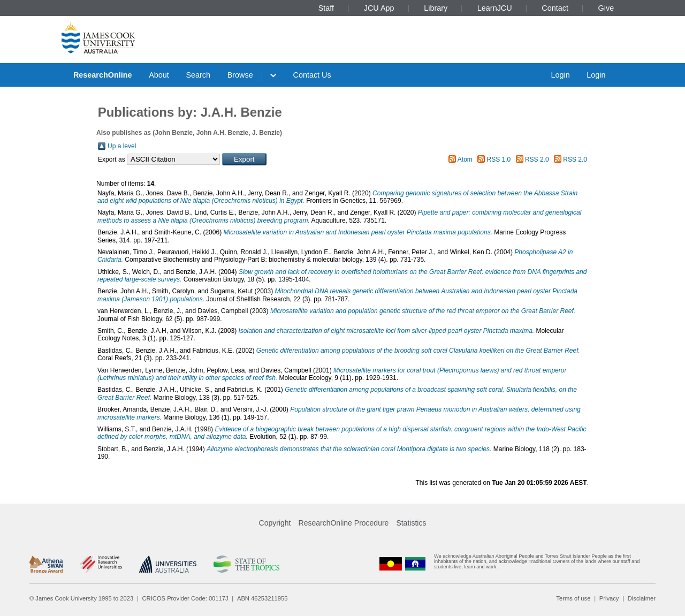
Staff (326, 8)
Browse (240, 75)
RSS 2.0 (537, 159)
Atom (465, 159)
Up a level (122, 146)
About (159, 75)
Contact (555, 8)
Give (606, 8)
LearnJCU (495, 8)
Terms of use (573, 598)
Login (560, 75)
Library (436, 8)
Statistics (411, 523)
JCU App (379, 8)
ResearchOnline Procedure (344, 523)
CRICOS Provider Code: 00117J (185, 598)
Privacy (609, 598)
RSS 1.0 (499, 159)
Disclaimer (642, 598)
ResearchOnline (103, 75)
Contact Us (312, 75)
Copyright (275, 523)
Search (198, 75)
